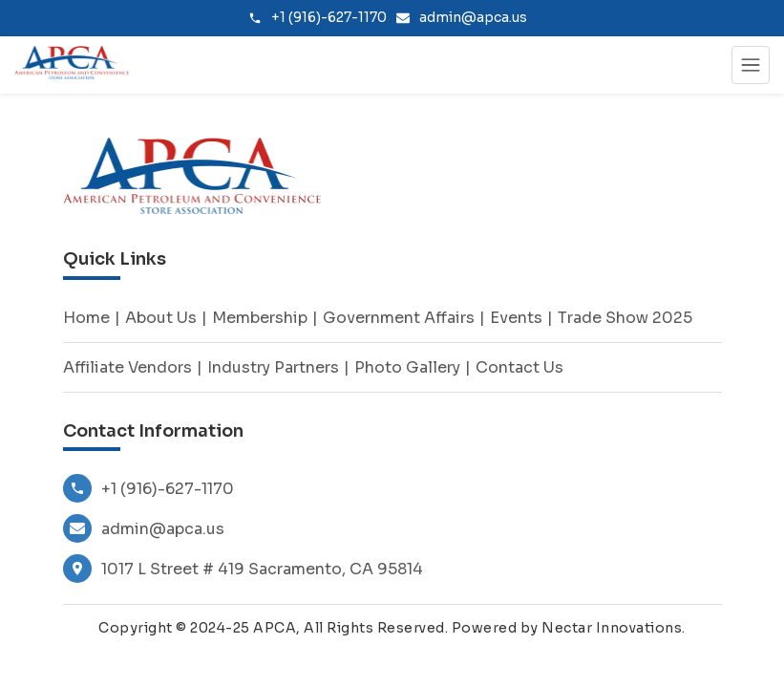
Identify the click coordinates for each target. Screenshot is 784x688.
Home (86, 318)
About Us (161, 318)
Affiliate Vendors (127, 367)
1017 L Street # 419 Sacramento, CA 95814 (243, 569)
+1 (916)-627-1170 (148, 488)
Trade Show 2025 (625, 318)
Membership (260, 318)
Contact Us (519, 367)
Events (516, 318)
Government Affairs (399, 318)
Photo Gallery (407, 367)
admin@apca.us (144, 528)
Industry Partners (273, 367)
